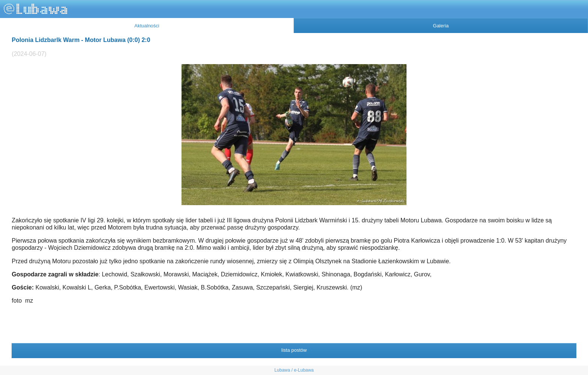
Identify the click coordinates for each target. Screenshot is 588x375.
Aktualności (147, 26)
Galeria (441, 26)
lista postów (294, 350)
